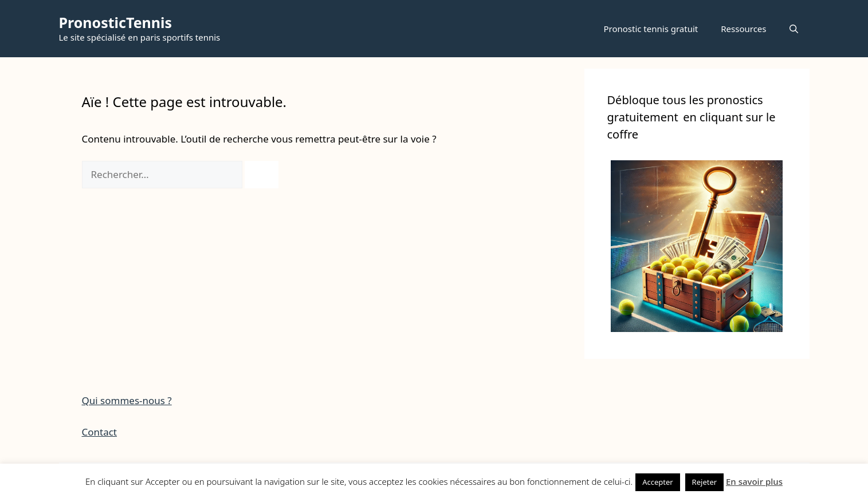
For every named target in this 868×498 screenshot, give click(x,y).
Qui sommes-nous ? (127, 400)
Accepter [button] (658, 482)
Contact (100, 432)
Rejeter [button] (705, 482)
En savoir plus (754, 481)
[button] (794, 29)
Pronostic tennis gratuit (651, 29)
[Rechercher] (262, 175)
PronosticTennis (116, 22)
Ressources (743, 29)
